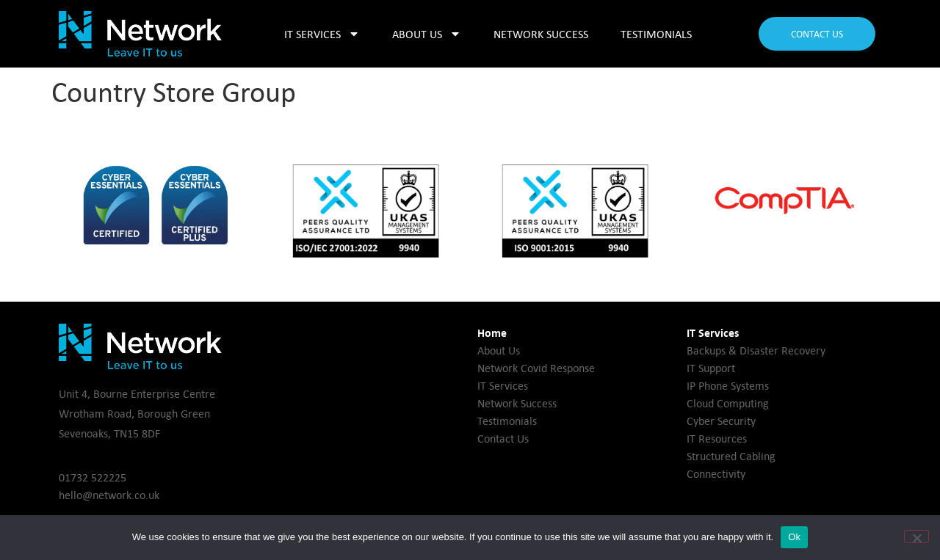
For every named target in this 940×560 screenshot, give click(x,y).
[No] (916, 537)
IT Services (322, 34)
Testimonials (656, 34)
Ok (794, 537)
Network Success (541, 34)
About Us (427, 34)
